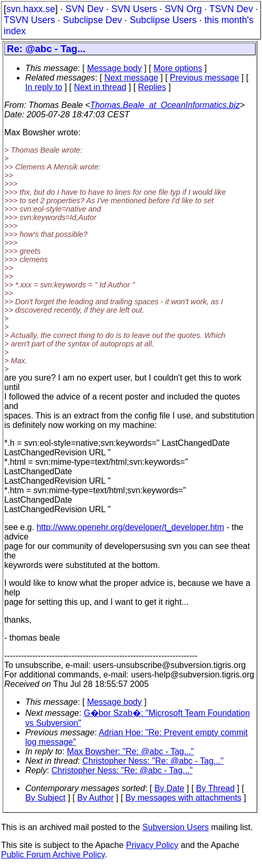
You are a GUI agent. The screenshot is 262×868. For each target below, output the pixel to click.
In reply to (44, 87)
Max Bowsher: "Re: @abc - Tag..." (130, 751)
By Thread (216, 788)
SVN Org (183, 9)
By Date (169, 788)
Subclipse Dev (92, 20)
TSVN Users (29, 20)
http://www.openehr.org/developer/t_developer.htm (130, 527)
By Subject (45, 798)
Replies (152, 87)
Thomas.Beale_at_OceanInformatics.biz (165, 105)
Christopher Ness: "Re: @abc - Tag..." (153, 761)
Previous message (205, 78)
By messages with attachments (183, 798)
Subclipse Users (163, 20)
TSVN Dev (231, 9)
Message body (114, 68)
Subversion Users (176, 827)
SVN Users (134, 9)
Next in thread (100, 87)
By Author (95, 798)
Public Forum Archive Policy (53, 855)
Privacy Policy (152, 845)
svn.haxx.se (31, 9)
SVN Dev (84, 9)
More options (178, 68)
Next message (131, 78)
